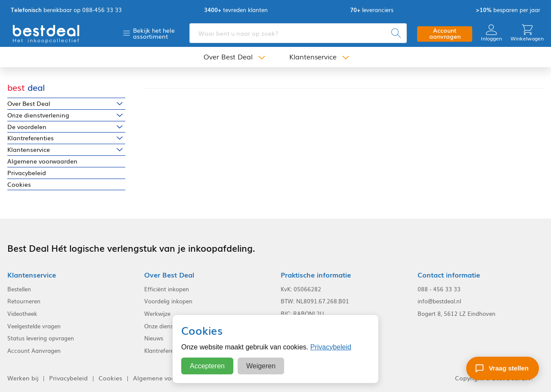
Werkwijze (157, 314)
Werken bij (23, 378)
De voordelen (27, 127)
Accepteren (207, 366)
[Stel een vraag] (503, 368)
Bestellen (19, 289)
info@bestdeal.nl (439, 301)
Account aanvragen (445, 33)
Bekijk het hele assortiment (154, 33)
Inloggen (491, 33)
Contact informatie (449, 275)
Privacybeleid (27, 173)
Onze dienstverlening (38, 115)
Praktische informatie (316, 275)
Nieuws (154, 338)
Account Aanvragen (34, 351)
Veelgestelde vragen (34, 326)
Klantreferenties (31, 138)
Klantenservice (313, 57)
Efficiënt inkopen (167, 289)
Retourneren (24, 301)
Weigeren (261, 366)
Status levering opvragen (41, 338)
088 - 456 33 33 (439, 289)
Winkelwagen (527, 33)
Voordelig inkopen (168, 301)
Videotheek (22, 314)
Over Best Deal (228, 57)
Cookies (19, 184)
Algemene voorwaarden (42, 161)
